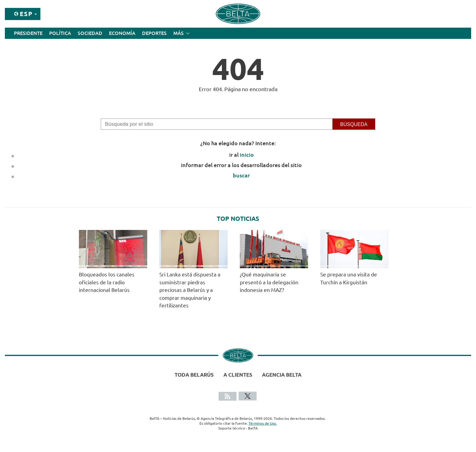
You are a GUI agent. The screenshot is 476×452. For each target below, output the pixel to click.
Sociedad (90, 33)
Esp (26, 14)
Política (60, 33)
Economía (122, 33)
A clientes (238, 375)
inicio (247, 155)
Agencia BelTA (282, 375)
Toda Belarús (194, 375)
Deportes (154, 33)
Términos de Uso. (263, 423)
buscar (241, 175)
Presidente (28, 33)
